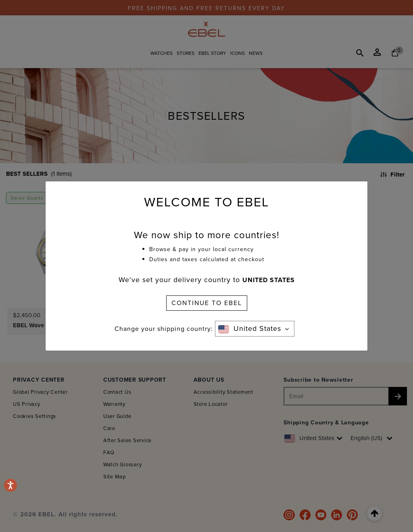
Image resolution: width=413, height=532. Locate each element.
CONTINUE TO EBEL (207, 303)
